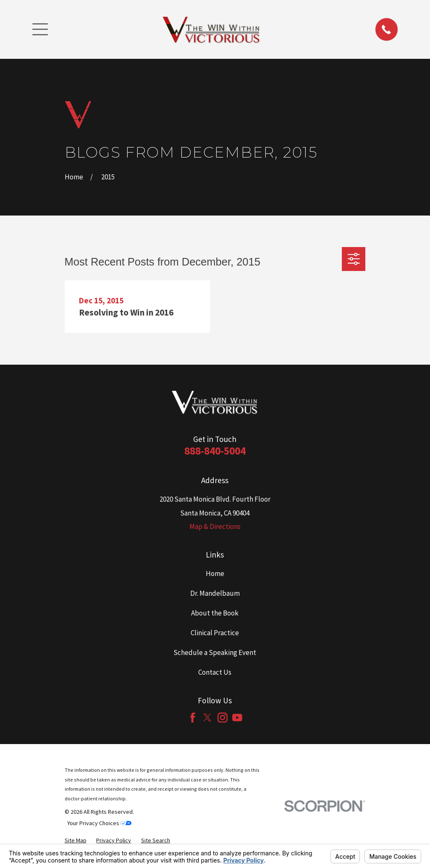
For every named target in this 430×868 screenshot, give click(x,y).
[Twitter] (207, 718)
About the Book (215, 613)
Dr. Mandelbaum (215, 593)
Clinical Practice (215, 633)
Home (215, 573)
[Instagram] (223, 718)
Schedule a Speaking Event (215, 652)
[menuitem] (76, 840)
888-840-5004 (215, 451)
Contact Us (215, 672)
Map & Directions (215, 526)
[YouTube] (237, 718)
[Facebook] (193, 718)
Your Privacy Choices (99, 823)
